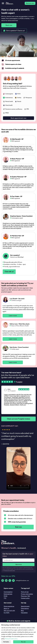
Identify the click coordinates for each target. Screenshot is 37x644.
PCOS (6, 596)
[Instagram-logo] (6, 581)
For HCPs (7, 613)
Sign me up (18, 564)
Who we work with (9, 611)
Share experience (9, 606)
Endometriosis (8, 594)
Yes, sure (23, 642)
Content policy (25, 598)
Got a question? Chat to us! (14, 31)
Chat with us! (9, 272)
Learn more (13, 316)
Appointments (25, 606)
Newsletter (24, 613)
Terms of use (25, 592)
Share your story (30, 3)
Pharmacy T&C (25, 596)
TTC (5, 598)
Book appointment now (18, 118)
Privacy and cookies (27, 594)
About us (6, 608)
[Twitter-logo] (10, 581)
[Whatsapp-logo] (3, 581)
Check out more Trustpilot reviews (18, 419)
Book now (9, 25)
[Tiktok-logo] (13, 581)
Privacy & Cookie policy (10, 571)
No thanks (6, 642)
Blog (22, 611)
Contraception (8, 592)
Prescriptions (25, 608)
